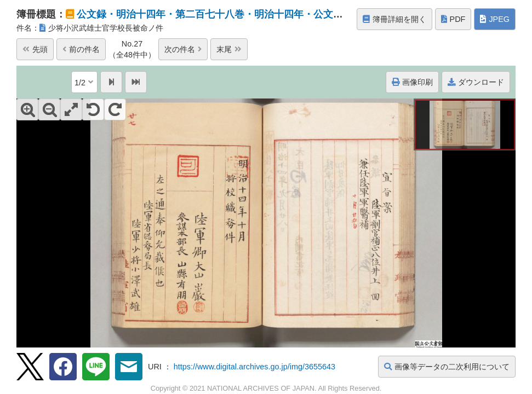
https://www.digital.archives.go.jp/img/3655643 (254, 367)
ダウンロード (476, 82)
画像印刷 (412, 82)
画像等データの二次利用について (447, 367)
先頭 (35, 49)
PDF (453, 19)
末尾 (229, 49)
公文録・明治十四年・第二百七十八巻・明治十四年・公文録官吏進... (229, 14)
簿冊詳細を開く (394, 19)
